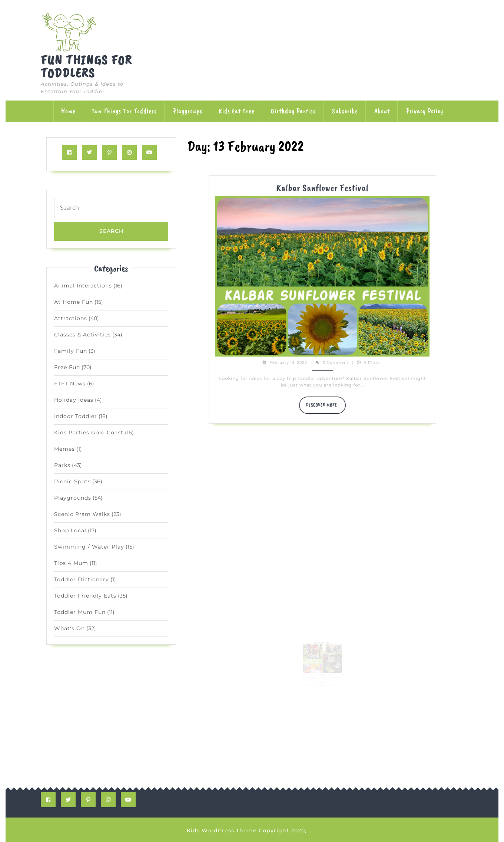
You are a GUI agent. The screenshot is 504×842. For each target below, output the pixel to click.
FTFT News (70, 384)
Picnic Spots (72, 481)
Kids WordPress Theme (222, 831)
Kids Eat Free (237, 111)
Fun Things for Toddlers (86, 66)
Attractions (71, 318)
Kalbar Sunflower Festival (322, 292)
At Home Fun (74, 302)
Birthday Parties (293, 111)
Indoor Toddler (76, 416)
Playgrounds (73, 498)
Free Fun (67, 367)
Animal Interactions (83, 286)
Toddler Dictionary (82, 579)
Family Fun (71, 351)
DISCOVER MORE (324, 387)
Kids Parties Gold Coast (89, 432)
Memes (64, 449)
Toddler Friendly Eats (85, 596)
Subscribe (345, 111)
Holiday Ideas (74, 400)
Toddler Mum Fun (80, 612)
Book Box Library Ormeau (322, 639)
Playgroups (188, 111)
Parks (62, 465)
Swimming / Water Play (89, 547)
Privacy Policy (425, 111)
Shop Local (70, 530)
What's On (69, 628)
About (382, 111)
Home (68, 111)
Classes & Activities (82, 335)
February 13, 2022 (308, 367)
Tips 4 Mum (71, 563)
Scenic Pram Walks (82, 514)
